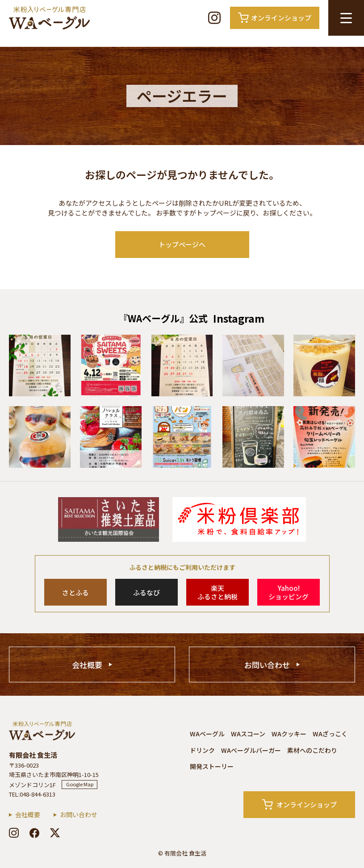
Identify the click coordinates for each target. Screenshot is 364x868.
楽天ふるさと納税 (218, 592)
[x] (55, 833)
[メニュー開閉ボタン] (346, 18)
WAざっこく (330, 734)
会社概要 (87, 665)
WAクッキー (289, 734)
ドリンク (202, 750)
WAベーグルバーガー (251, 750)
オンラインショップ (299, 805)
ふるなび (146, 592)
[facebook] (34, 833)
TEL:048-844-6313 (32, 794)
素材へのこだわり (312, 750)
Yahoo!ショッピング (289, 592)
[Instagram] (214, 18)
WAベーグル (207, 734)
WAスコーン (248, 734)
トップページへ (182, 244)
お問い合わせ (267, 665)
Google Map (80, 784)
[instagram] (14, 833)
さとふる (75, 592)
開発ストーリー (212, 766)
